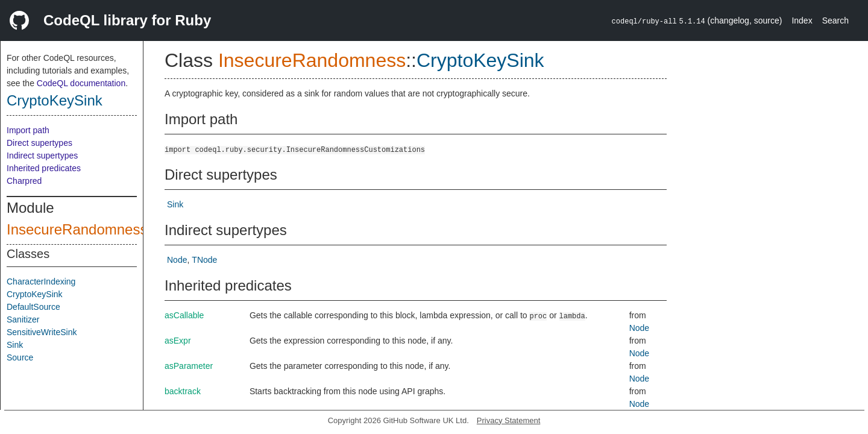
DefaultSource (33, 307)
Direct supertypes (39, 143)
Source (20, 357)
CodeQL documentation (81, 83)
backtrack (183, 391)
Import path (28, 130)
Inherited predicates (44, 168)
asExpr (178, 341)
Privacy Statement (509, 420)
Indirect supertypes (42, 156)
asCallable (184, 315)
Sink (15, 345)
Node (177, 260)
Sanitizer (23, 319)
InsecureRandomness (77, 229)
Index (802, 20)
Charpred (24, 181)
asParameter (189, 366)
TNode (204, 260)
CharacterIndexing (41, 281)
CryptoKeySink (55, 100)
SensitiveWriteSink (42, 332)
